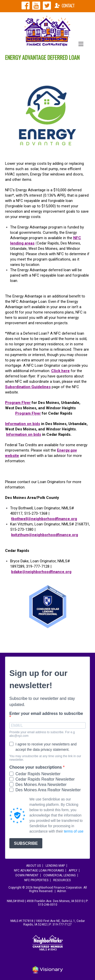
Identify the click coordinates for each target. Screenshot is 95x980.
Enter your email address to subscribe (46, 714)
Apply (73, 870)
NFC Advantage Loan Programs (39, 870)
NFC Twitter (47, 6)
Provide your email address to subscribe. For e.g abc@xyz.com (42, 734)
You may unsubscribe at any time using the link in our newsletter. (45, 758)
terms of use (74, 831)
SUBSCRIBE (26, 843)
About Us (33, 866)
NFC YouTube (36, 6)
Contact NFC (65, 6)
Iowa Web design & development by (48, 970)
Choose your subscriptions (36, 767)
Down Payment (27, 875)
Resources (62, 880)
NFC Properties (36, 880)
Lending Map (55, 866)
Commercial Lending (60, 875)
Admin (62, 891)
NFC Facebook (26, 6)
